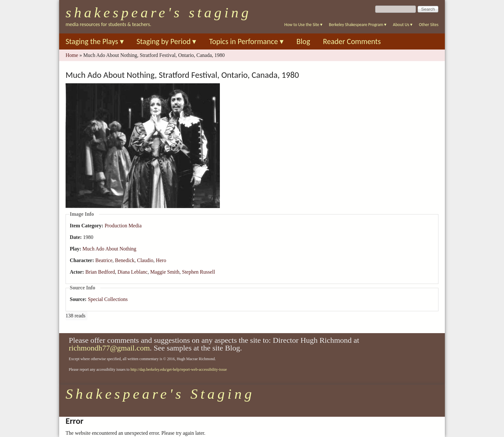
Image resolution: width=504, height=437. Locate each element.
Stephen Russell (198, 272)
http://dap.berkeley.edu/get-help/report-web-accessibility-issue (179, 369)
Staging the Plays (95, 41)
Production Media (123, 226)
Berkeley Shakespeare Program (358, 25)
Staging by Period (166, 41)
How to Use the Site (304, 25)
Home (72, 55)
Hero (161, 260)
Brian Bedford (100, 272)
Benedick (125, 260)
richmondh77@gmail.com (109, 348)
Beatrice (104, 260)
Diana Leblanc (132, 272)
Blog (303, 41)
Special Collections (108, 299)
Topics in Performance (246, 41)
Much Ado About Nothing (110, 249)
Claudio (145, 260)
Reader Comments (352, 41)
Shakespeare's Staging (158, 13)
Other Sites (429, 25)
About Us (403, 25)
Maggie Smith (165, 272)
